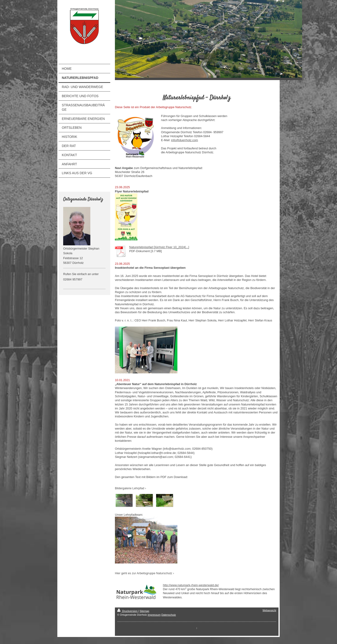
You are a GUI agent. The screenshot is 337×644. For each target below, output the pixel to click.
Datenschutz (168, 615)
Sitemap (144, 611)
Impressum (154, 615)
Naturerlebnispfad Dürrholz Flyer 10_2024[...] (159, 247)
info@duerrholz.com (185, 140)
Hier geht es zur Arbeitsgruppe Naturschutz (144, 573)
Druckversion (128, 611)
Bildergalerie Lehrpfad (130, 488)
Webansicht (269, 610)
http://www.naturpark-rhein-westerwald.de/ (191, 585)
